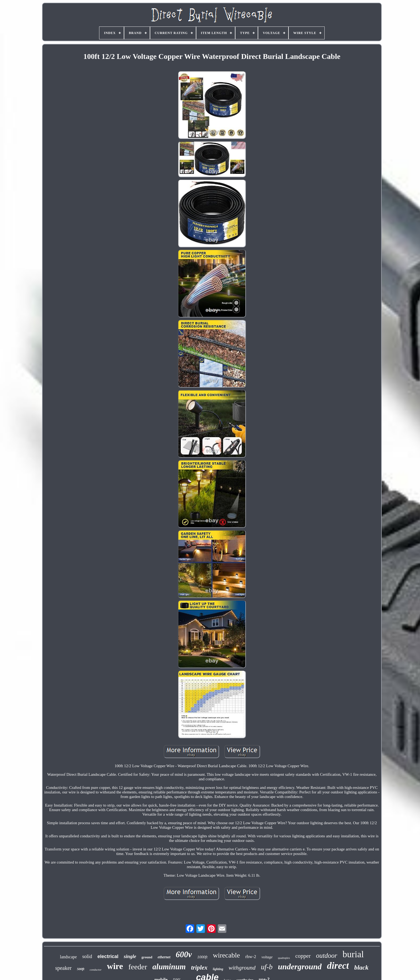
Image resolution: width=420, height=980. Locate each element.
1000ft (202, 957)
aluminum (169, 967)
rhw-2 (251, 957)
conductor (96, 970)
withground (242, 968)
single (130, 956)
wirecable (226, 955)
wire (115, 966)
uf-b (267, 967)
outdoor (327, 956)
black (361, 967)
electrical (108, 956)
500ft (80, 969)
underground (300, 966)
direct (338, 966)
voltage (267, 957)
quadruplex (284, 958)
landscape (68, 957)
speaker (63, 968)
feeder (138, 967)
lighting (218, 969)
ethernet (164, 957)
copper (303, 956)
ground (147, 957)
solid (87, 956)
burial (353, 954)
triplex (199, 968)
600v (184, 954)
